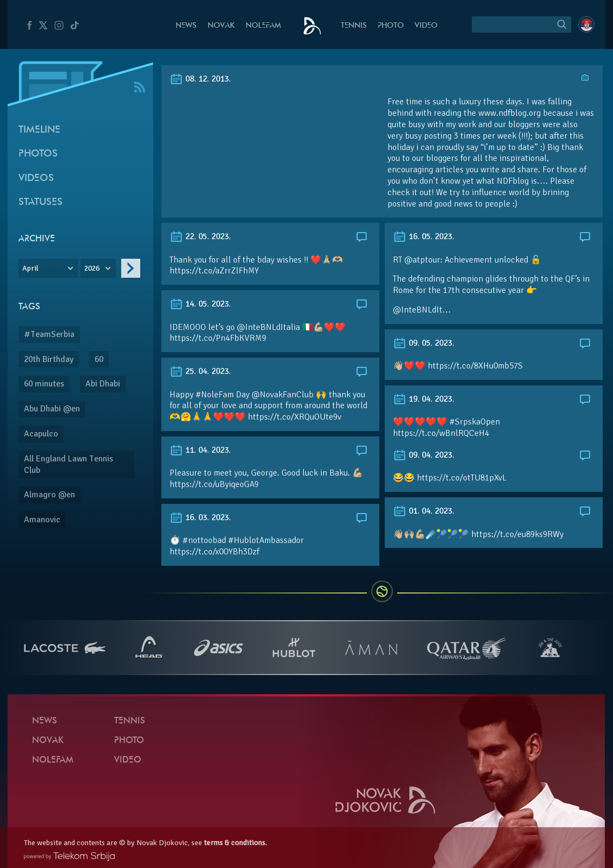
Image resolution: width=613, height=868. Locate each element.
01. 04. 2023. (424, 511)
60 (99, 359)
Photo (391, 26)
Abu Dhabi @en (52, 409)
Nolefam (263, 26)
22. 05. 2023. (200, 236)
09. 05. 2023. (424, 343)
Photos (38, 154)
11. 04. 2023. (200, 450)
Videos (36, 179)
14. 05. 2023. (200, 304)
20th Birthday (49, 359)
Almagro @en (49, 495)
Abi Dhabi (103, 384)
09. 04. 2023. (424, 455)
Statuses (40, 202)
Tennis (354, 26)
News (186, 26)
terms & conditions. (235, 843)
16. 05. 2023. (424, 236)
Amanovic (42, 520)
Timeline (39, 130)
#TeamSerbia (49, 334)
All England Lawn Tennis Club (68, 464)
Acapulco (41, 434)
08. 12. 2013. (200, 79)
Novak (221, 26)
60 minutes (44, 384)
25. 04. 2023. (200, 371)
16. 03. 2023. (200, 517)
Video (426, 26)
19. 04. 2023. (424, 399)
